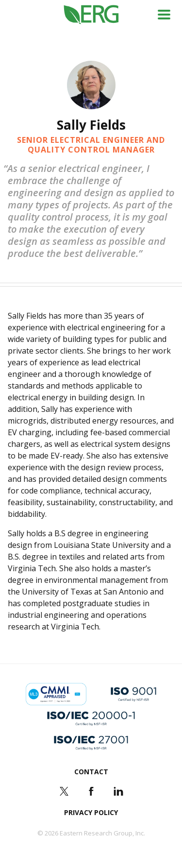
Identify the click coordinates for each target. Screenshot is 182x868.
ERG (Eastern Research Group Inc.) (91, 15)
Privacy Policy (91, 812)
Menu (164, 15)
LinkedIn (118, 791)
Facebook (91, 791)
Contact (91, 772)
